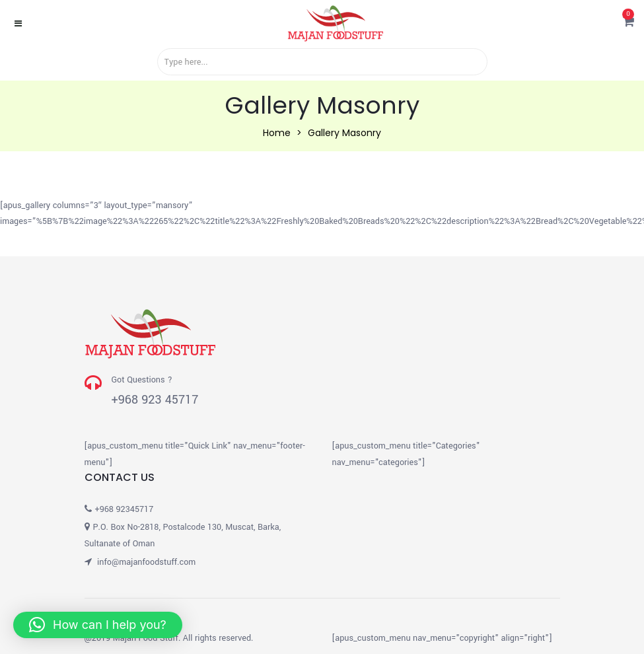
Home (277, 133)
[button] (628, 23)
